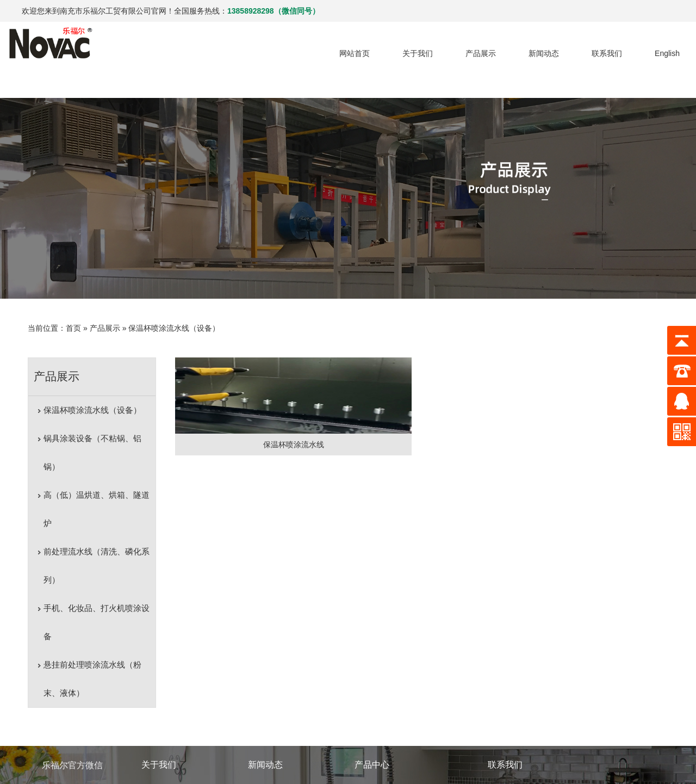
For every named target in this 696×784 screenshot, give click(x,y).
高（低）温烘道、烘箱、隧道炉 (95, 445)
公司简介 (157, 699)
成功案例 (157, 748)
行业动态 (263, 699)
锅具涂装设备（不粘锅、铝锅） (95, 416)
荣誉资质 (157, 715)
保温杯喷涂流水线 (229, 423)
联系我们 (585, 49)
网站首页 (333, 49)
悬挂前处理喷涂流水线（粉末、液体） (95, 572)
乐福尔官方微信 (72, 675)
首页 (67, 306)
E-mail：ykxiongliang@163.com (542, 715)
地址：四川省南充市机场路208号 (543, 732)
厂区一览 (157, 732)
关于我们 (396, 49)
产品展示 (459, 49)
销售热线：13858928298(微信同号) (548, 699)
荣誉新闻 (263, 732)
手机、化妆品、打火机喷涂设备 (95, 530)
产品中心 (372, 674)
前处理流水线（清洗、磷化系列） (91, 487)
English (645, 49)
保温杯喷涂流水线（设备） (168, 306)
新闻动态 (522, 49)
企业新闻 (263, 715)
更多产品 (370, 748)
